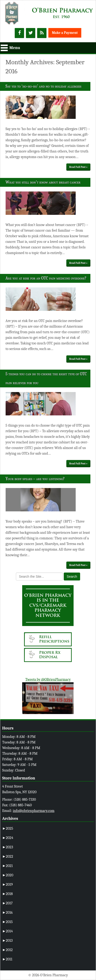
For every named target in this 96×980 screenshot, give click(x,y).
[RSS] (42, 33)
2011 (7, 959)
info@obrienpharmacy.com (34, 811)
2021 (7, 866)
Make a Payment (65, 33)
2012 (7, 950)
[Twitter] (31, 33)
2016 (7, 913)
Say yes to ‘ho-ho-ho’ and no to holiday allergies (44, 86)
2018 (7, 894)
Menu (15, 48)
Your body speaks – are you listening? (35, 479)
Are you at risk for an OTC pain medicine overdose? (46, 278)
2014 (7, 931)
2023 (8, 847)
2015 (7, 922)
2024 (8, 838)
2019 (7, 884)
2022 (8, 856)
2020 (8, 875)
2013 (7, 941)
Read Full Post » (78, 167)
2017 (7, 903)
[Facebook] (19, 33)
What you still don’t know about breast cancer (43, 182)
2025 (8, 828)
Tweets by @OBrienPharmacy (48, 679)
